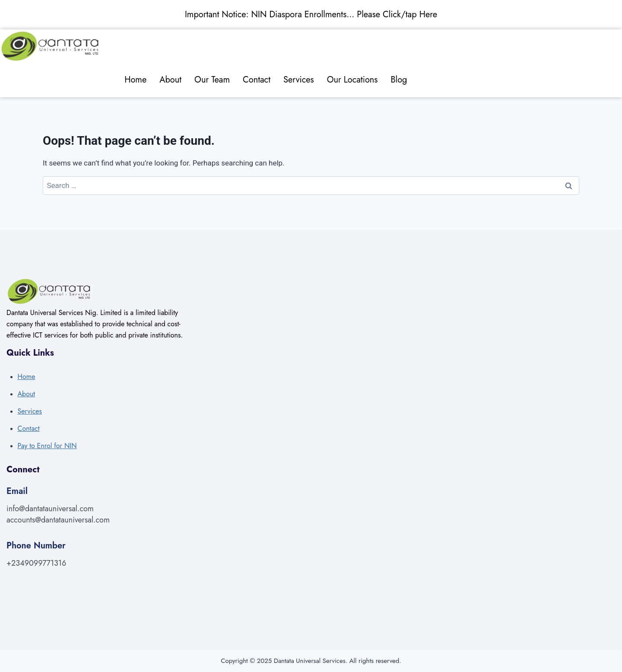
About (170, 80)
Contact (257, 80)
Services (299, 80)
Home (135, 80)
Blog (399, 80)
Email (17, 491)
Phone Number (36, 546)
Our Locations (352, 80)
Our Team (212, 80)
